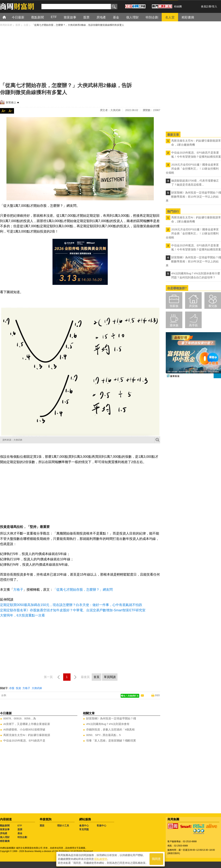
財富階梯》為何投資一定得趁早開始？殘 (111, 718)
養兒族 (213, 306)
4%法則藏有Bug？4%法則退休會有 (108, 724)
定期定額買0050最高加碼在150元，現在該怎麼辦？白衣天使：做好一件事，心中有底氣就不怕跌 (71, 605)
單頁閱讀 (110, 677)
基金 (20, 833)
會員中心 (84, 826)
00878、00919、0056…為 (20, 718)
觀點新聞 (5, 826)
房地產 (4, 833)
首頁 (8, 17)
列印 (157, 695)
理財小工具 (63, 826)
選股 (42, 826)
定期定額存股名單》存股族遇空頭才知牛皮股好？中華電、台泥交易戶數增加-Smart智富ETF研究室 (73, 610)
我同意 (156, 859)
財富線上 (11, 102)
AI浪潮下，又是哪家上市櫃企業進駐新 (27, 724)
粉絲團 (178, 6)
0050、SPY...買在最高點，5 (103, 735)
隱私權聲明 (101, 859)
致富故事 (5, 829)
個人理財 (5, 837)
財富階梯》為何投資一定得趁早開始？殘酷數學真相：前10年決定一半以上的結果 (193, 197)
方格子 (18, 590)
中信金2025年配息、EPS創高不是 (24, 740)
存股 (12, 688)
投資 (18, 688)
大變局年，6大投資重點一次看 (22, 615)
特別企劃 (22, 837)
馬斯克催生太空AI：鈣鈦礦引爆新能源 (27, 735)
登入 (215, 6)
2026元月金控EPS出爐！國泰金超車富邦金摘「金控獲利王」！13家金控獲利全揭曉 (192, 169)
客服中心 (101, 826)
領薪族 (174, 306)
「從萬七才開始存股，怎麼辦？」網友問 (83, 590)
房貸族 (193, 306)
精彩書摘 (5, 841)
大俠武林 (37, 688)
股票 (20, 829)
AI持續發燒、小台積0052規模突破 (24, 729)
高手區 (193, 325)
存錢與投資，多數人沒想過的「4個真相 (110, 729)
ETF (20, 826)
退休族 (174, 325)
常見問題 (84, 829)
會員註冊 (206, 6)
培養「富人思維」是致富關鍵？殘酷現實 (111, 740)
